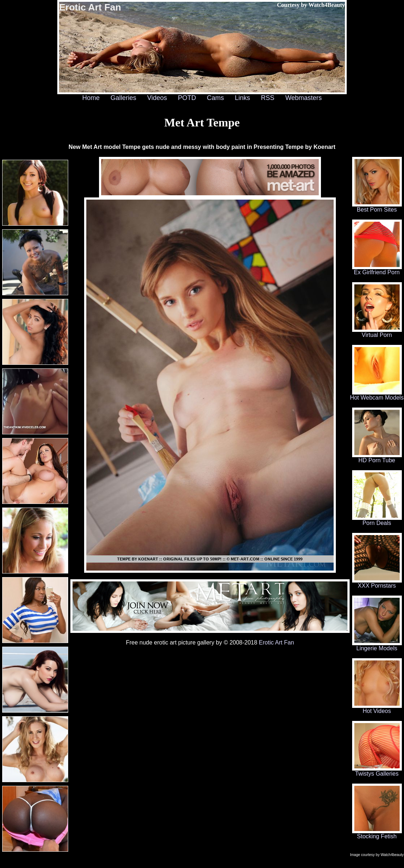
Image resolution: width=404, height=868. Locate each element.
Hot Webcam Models (377, 395)
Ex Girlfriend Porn (377, 270)
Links (243, 98)
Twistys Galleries (377, 771)
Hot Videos (377, 708)
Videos (157, 98)
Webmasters (304, 98)
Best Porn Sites (377, 207)
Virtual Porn (377, 332)
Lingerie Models (377, 646)
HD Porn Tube (377, 458)
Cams (216, 98)
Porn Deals (377, 520)
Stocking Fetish (377, 834)
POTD (187, 98)
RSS (268, 98)
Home (91, 98)
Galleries (123, 98)
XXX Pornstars (377, 583)
